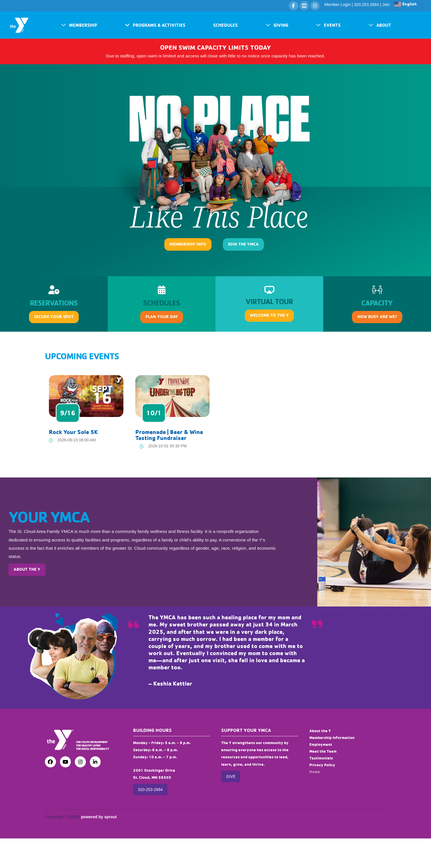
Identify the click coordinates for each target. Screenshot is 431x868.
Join (386, 5)
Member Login (337, 5)
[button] (79, 25)
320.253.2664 (366, 5)
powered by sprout (99, 817)
